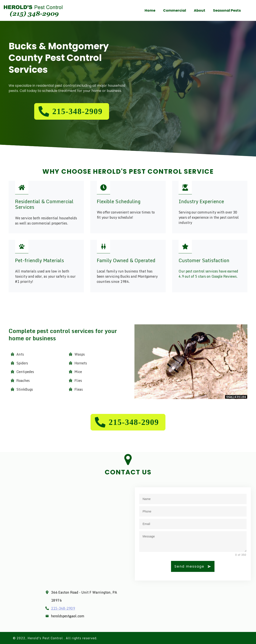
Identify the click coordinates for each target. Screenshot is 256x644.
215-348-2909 (63, 608)
